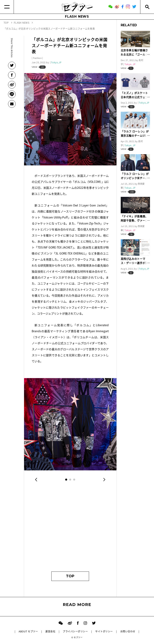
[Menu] (7, 7)
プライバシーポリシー (75, 631)
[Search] (147, 7)
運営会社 (50, 631)
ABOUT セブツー (28, 631)
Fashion (37, 58)
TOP (70, 576)
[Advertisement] (70, 529)
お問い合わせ (128, 631)
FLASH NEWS (77, 17)
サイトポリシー (104, 631)
